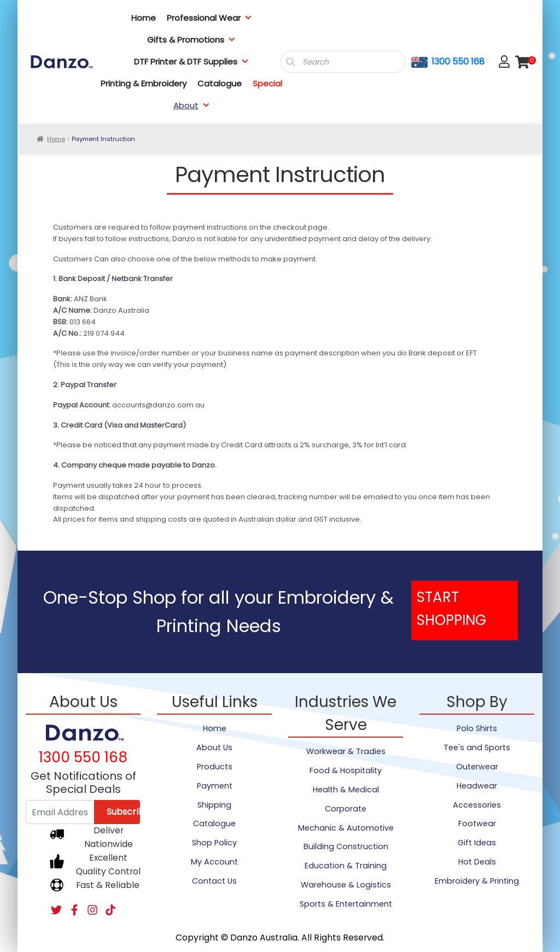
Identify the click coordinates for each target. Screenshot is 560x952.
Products (215, 767)
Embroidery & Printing (477, 881)
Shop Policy (214, 843)
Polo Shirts (477, 728)
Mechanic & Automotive (346, 828)
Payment (215, 786)
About (192, 105)
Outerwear (477, 767)
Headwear (477, 786)
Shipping (214, 805)
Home (144, 18)
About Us (214, 747)
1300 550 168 (458, 62)
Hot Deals (477, 862)
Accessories (477, 805)
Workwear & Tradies (346, 751)
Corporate (346, 809)
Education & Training (346, 866)
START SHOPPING (451, 609)
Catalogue (220, 83)
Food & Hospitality (346, 770)
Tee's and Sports (477, 747)
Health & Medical (346, 790)
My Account (214, 862)
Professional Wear (209, 18)
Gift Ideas (477, 843)
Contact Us (214, 881)
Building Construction (346, 846)
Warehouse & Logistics (346, 885)
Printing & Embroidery (144, 83)
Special (267, 83)
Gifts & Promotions (191, 40)
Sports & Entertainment (346, 904)
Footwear (477, 823)
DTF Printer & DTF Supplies (191, 62)
